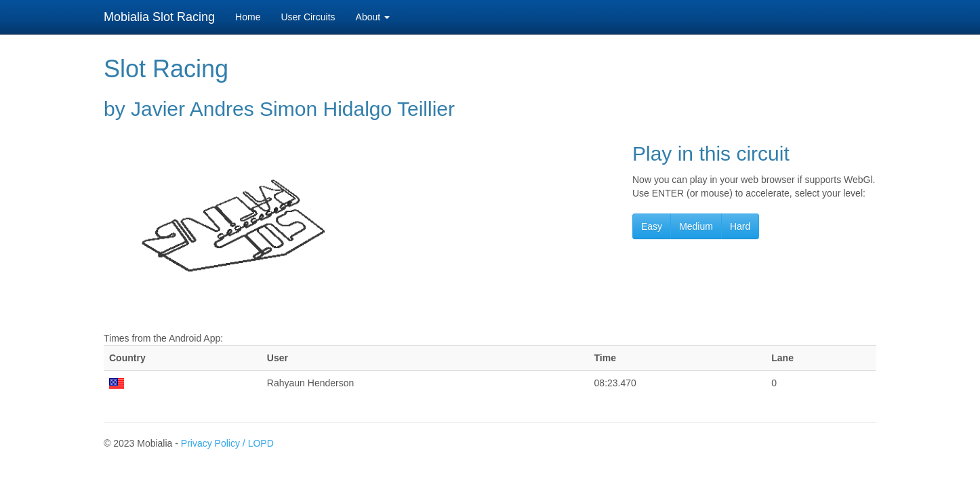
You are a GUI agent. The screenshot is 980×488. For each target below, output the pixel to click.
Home (248, 17)
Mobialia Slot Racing (159, 17)
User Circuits (308, 17)
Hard (740, 226)
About (373, 17)
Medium (696, 226)
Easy (652, 226)
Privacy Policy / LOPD (227, 443)
